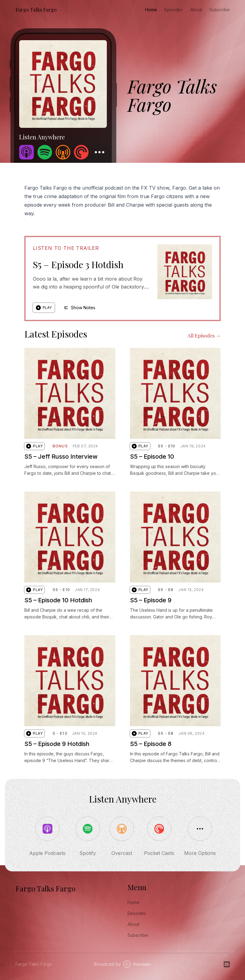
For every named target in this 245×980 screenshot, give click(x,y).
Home (151, 10)
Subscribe (220, 10)
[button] (44, 308)
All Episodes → (204, 336)
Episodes (174, 10)
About (196, 10)
